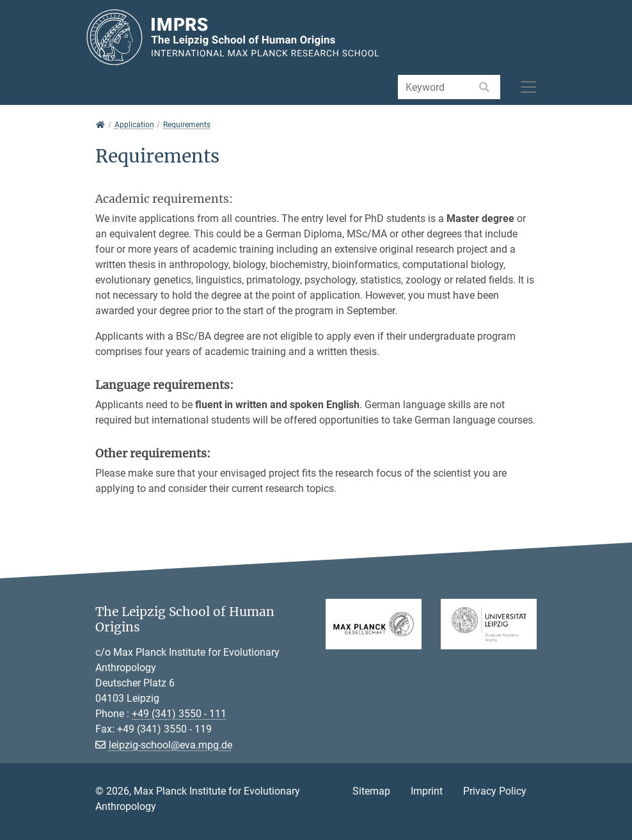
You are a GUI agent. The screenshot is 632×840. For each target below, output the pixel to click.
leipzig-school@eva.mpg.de (170, 745)
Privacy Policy (495, 791)
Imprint (427, 791)
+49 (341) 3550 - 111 (179, 714)
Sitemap (371, 791)
